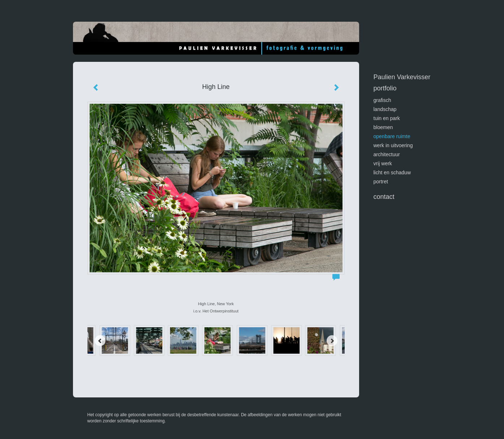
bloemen (383, 127)
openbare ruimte (392, 136)
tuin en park (387, 118)
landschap (385, 109)
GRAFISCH (382, 100)
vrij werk (383, 163)
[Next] (332, 341)
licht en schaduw (392, 172)
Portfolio (385, 88)
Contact (384, 197)
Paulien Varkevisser (402, 77)
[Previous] (100, 341)
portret (381, 182)
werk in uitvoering (393, 145)
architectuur (387, 154)
